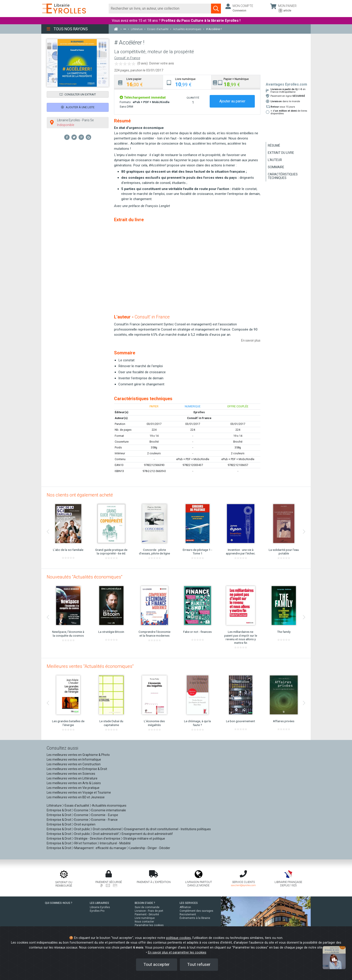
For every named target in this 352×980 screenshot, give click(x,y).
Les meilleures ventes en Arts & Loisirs (74, 783)
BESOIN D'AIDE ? (145, 903)
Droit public (82, 829)
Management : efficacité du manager (100, 848)
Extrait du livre (281, 153)
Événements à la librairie (195, 918)
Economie (81, 810)
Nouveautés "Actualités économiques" (85, 577)
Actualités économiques (109, 806)
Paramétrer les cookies (149, 925)
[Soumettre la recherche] (216, 9)
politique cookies (178, 938)
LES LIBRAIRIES (99, 903)
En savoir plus (251, 340)
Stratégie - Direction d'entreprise (97, 839)
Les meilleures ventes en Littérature (72, 778)
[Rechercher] (160, 9)
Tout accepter (157, 964)
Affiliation (185, 907)
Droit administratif (106, 834)
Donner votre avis (162, 63)
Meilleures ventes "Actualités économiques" (90, 666)
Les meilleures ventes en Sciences (71, 774)
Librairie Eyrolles (100, 907)
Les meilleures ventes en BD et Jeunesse (76, 797)
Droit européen (85, 824)
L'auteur (275, 160)
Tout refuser (199, 964)
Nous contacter (144, 922)
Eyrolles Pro (97, 911)
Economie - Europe (105, 815)
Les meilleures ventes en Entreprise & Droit (77, 769)
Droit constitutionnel (107, 829)
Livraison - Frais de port (149, 911)
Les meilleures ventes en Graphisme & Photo (78, 755)
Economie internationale (109, 810)
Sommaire (276, 167)
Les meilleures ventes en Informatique (74, 759)
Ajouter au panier (232, 101)
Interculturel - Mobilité (115, 843)
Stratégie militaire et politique (144, 839)
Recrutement (188, 914)
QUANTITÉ (193, 98)
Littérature (54, 806)
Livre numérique (145, 918)
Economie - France (104, 820)
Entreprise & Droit (59, 810)
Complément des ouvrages (196, 911)
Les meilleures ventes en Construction (74, 764)
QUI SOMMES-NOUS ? (59, 903)
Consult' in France (127, 58)
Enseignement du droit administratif (147, 834)
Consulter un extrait (78, 94)
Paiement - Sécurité (147, 914)
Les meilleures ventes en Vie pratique (73, 788)
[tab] (139, 82)
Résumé (274, 146)
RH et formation (86, 843)
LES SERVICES (189, 903)
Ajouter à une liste (78, 107)
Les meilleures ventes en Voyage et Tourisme (79, 792)
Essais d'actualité (77, 806)
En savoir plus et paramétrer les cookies (177, 952)
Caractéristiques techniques (283, 176)
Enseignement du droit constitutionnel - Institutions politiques (168, 829)
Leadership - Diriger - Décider (150, 848)
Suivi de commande (147, 907)
